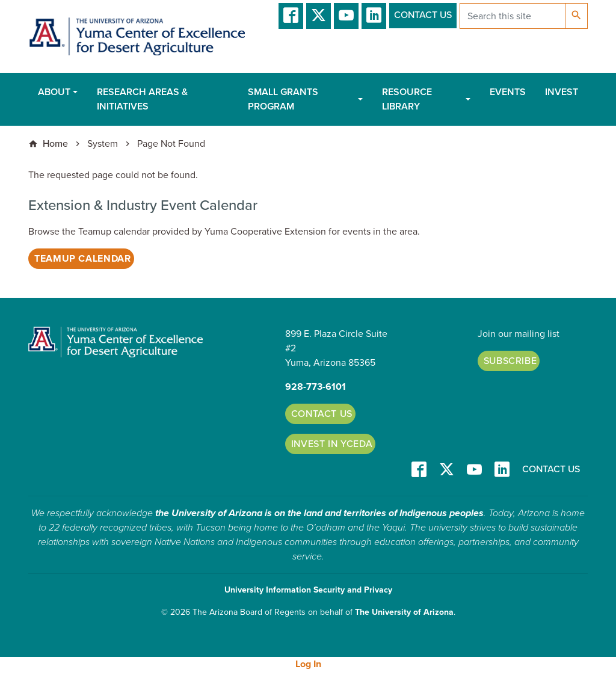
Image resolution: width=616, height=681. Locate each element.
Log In (308, 664)
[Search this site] (513, 16)
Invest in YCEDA (332, 444)
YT (346, 16)
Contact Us (423, 15)
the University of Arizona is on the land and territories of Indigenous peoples (319, 513)
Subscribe (510, 361)
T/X (319, 16)
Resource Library (407, 99)
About (54, 92)
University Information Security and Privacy (308, 590)
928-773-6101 (316, 387)
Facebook (291, 16)
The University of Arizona (404, 612)
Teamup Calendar (83, 259)
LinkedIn (374, 16)
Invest (562, 92)
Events (508, 92)
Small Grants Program (283, 99)
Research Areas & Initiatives (142, 99)
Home (55, 144)
